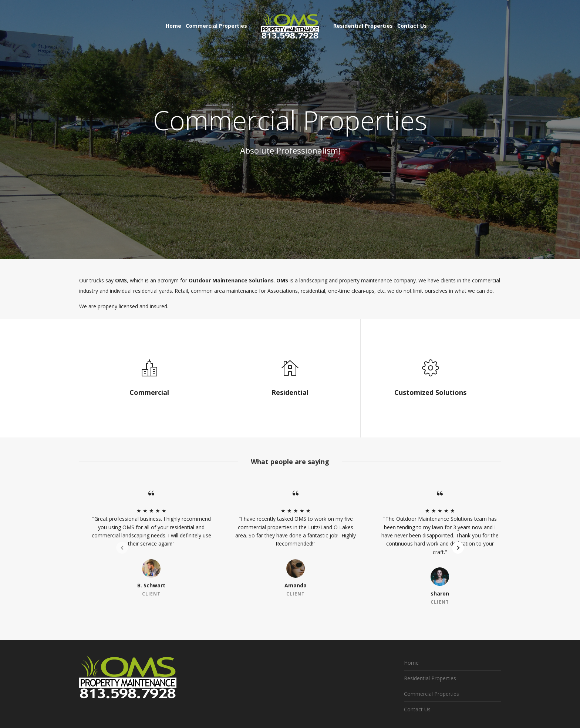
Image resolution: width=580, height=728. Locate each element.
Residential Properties (430, 678)
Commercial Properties (431, 694)
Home (411, 663)
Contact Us (417, 709)
